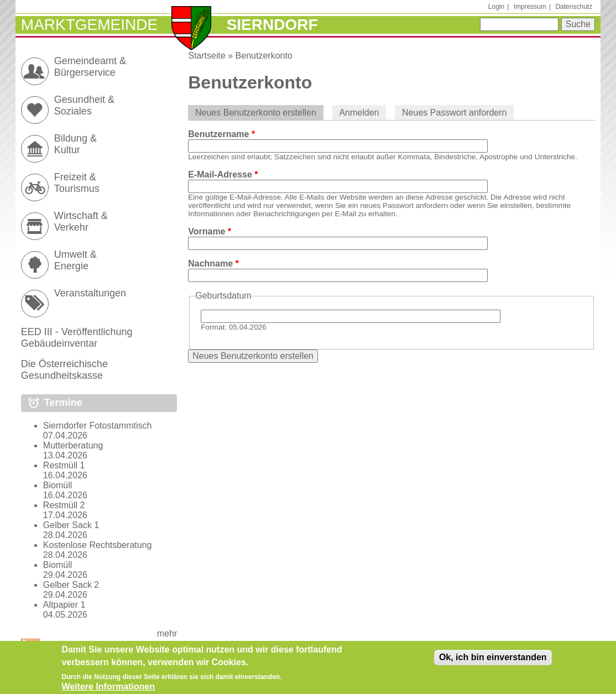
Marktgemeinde (89, 25)
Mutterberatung (73, 445)
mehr (167, 633)
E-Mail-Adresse (223, 174)
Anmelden (359, 113)
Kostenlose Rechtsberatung (98, 545)
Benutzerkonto (264, 56)
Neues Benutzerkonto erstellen (259, 113)
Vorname (210, 231)
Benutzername (221, 134)
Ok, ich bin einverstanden (493, 662)
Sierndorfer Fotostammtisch (98, 426)
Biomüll (58, 485)
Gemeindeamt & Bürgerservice (90, 67)
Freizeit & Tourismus (77, 183)
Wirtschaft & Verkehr (81, 221)
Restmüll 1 (64, 465)
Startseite (207, 56)
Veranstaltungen (90, 293)
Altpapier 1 (64, 605)
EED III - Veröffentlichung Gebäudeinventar (77, 338)
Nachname (213, 263)
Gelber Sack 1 (71, 525)
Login (496, 7)
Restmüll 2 (64, 505)
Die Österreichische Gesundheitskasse (64, 370)
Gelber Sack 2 (71, 585)
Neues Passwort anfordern (454, 113)
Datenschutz (574, 7)
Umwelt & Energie (75, 260)
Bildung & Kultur (75, 144)
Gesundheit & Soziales (84, 105)
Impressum (530, 7)
